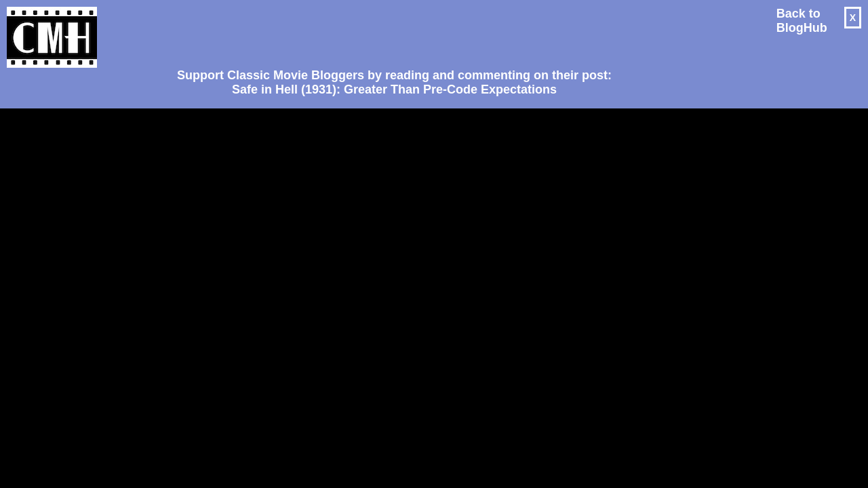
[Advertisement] (389, 31)
